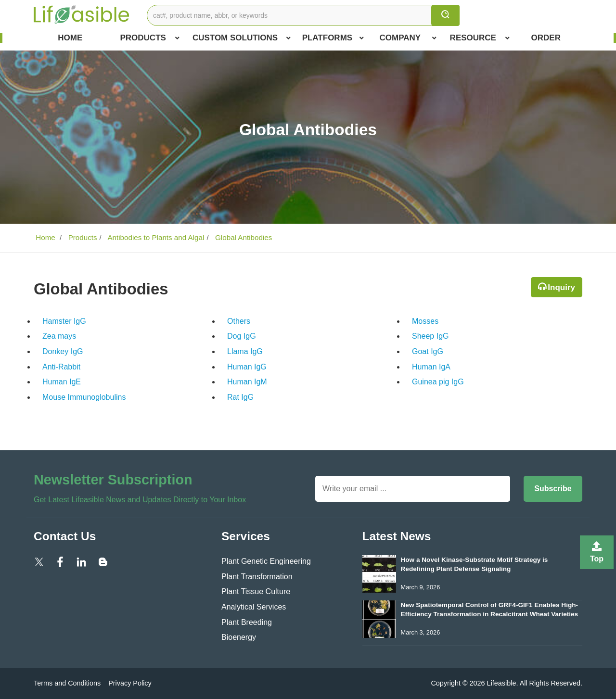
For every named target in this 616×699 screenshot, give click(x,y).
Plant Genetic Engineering (266, 561)
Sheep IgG (430, 336)
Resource (480, 38)
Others (239, 321)
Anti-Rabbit (61, 367)
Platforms (333, 38)
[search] (445, 15)
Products (149, 38)
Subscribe (553, 489)
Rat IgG (240, 397)
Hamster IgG (64, 321)
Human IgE (62, 382)
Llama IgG (245, 351)
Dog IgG (242, 336)
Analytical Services (254, 607)
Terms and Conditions (67, 683)
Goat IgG (428, 351)
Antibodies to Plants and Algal (155, 237)
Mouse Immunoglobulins (84, 397)
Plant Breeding (247, 622)
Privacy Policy (130, 683)
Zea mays (59, 336)
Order (546, 38)
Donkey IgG (63, 351)
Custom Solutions (242, 38)
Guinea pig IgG (438, 382)
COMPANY (408, 38)
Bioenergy (239, 637)
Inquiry (561, 287)
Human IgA (431, 367)
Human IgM (247, 382)
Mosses (425, 321)
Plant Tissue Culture (256, 591)
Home (70, 38)
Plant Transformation (257, 577)
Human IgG (247, 367)
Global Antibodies (243, 237)
